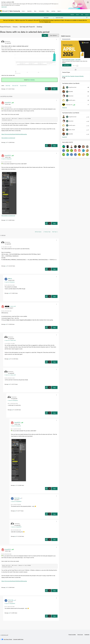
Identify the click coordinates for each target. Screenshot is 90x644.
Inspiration (29, 11)
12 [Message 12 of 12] (9, 293)
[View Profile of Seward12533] (8, 102)
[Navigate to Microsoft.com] (4, 11)
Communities (41, 11)
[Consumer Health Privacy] (18, 639)
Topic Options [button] (53, 35)
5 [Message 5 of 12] (9, 384)
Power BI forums (5, 27)
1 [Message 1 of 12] (6, 89)
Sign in (78, 15)
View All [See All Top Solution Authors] (65, 108)
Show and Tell (15, 86)
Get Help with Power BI (27, 27)
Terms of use (80, 634)
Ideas (35, 11)
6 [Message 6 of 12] (12, 410)
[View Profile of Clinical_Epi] (17, 498)
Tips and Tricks (23, 86)
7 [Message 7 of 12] (6, 220)
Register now (47, 22)
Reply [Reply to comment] (54, 146)
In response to (6, 159)
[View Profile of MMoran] (10, 279)
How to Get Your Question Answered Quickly (73, 76)
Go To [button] (87, 15)
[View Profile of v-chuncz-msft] (13, 306)
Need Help (8, 86)
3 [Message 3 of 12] (9, 613)
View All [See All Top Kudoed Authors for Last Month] (65, 137)
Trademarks (87, 634)
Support (59, 11)
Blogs (48, 11)
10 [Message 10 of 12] (9, 359)
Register (72, 15)
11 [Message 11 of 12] (6, 266)
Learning (53, 11)
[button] (45, 35)
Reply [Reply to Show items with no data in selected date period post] (54, 89)
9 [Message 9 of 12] (15, 511)
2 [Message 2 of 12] (6, 142)
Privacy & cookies (72, 634)
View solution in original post (8, 138)
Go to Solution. (31, 80)
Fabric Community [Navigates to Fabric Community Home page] (15, 11)
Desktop (39, 27)
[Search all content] (72, 18)
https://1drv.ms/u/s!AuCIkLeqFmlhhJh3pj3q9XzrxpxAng (14, 134)
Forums (23, 11)
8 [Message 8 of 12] (15, 536)
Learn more (4, 7)
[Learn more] (67, 65)
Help (82, 15)
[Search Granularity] (49, 18)
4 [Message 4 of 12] (6, 324)
